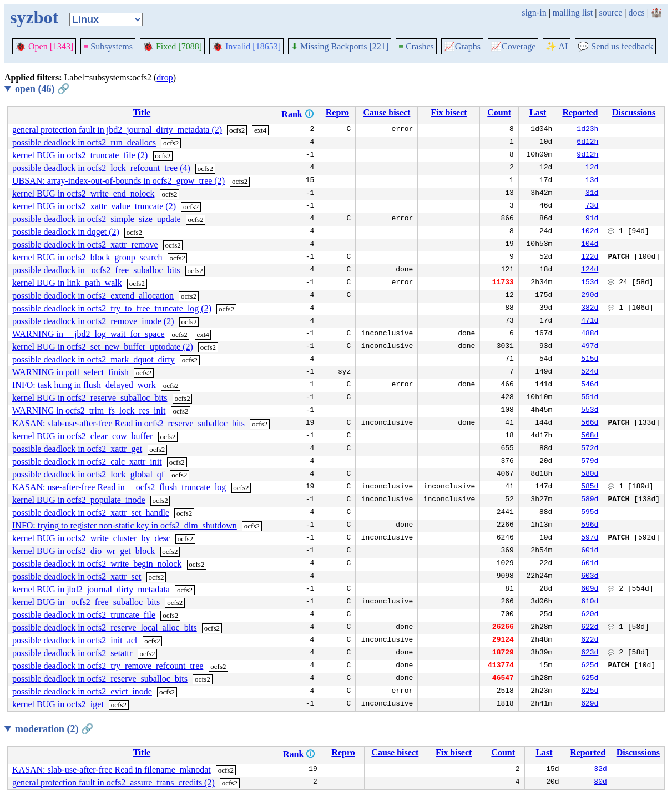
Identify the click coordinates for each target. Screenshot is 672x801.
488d (590, 334)
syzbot (34, 17)
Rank (292, 114)
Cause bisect (386, 112)
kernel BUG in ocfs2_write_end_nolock (83, 193)
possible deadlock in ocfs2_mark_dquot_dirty (94, 359)
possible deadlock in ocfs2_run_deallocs (84, 142)
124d (590, 270)
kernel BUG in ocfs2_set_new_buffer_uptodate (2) (103, 347)
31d (592, 194)
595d (590, 513)
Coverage (513, 46)
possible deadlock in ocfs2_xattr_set (77, 576)
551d (590, 398)
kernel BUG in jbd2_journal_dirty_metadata (91, 589)
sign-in (534, 12)
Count (499, 112)
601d (590, 551)
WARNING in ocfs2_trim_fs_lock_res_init (89, 410)
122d (590, 258)
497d (590, 347)
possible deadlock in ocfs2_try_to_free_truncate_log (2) (112, 308)
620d (590, 615)
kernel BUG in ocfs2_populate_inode (79, 500)
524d (590, 372)
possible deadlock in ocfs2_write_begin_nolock (97, 564)
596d (590, 526)
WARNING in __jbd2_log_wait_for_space (89, 334)
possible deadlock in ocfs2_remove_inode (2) (93, 321)
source (611, 12)
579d (590, 462)
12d (592, 168)
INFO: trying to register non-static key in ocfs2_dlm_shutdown (125, 525)
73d (592, 206)
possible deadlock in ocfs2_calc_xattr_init (87, 462)
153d (590, 283)
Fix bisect (449, 112)
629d (590, 704)
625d (590, 666)
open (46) (42, 89)
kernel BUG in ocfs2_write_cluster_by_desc (91, 538)
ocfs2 (237, 130)
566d (590, 424)
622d (590, 628)
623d (590, 653)
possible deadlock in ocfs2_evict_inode (82, 691)
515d (590, 360)
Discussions (634, 112)
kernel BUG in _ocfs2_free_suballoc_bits (86, 602)
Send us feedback (615, 46)
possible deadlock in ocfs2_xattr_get (77, 449)
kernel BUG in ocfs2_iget (58, 704)
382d (590, 309)
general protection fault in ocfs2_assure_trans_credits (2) (113, 782)
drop (165, 77)
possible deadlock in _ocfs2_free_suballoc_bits (96, 270)
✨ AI (557, 46)
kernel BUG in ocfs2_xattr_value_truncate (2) (94, 206)
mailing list (573, 12)
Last (538, 112)
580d (590, 475)
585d (590, 487)
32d (600, 770)
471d (590, 321)
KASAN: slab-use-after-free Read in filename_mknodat (112, 770)
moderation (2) (54, 729)
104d (590, 245)
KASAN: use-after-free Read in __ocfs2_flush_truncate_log (119, 487)
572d (590, 449)
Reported (580, 112)
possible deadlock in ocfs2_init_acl (75, 640)
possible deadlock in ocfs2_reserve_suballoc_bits (100, 679)
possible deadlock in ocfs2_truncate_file (84, 615)
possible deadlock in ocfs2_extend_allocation (93, 296)
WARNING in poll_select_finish (70, 372)
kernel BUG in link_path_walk (67, 283)
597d (590, 538)
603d (590, 577)
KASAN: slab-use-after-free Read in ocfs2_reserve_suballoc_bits (128, 423)
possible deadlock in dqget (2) (66, 232)
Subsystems (108, 46)
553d (590, 411)
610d (590, 602)
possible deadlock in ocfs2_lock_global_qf (88, 474)
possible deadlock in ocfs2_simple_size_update (96, 219)
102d (590, 232)
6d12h (587, 143)
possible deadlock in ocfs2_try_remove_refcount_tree (108, 666)
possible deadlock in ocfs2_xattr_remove (85, 245)
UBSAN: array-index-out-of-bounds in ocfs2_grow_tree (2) (118, 181)
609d (590, 590)
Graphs (462, 46)
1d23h (587, 130)
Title (142, 112)
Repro (337, 112)
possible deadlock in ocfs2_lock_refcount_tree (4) (101, 168)
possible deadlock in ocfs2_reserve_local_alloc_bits (105, 628)
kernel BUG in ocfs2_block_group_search (87, 257)
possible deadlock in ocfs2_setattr (72, 653)
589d (590, 500)
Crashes (416, 46)
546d (590, 385)
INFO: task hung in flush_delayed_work (84, 385)
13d (592, 181)
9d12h (587, 155)
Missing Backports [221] (340, 46)
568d (590, 436)
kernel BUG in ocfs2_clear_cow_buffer (82, 436)
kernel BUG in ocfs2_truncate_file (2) (80, 155)
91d (592, 219)
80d (600, 783)
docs (636, 12)
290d (590, 296)
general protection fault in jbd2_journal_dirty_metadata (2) (117, 130)
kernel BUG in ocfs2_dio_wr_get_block (84, 551)
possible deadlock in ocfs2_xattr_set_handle (91, 513)
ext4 (260, 130)
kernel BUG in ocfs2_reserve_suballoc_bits (90, 398)
